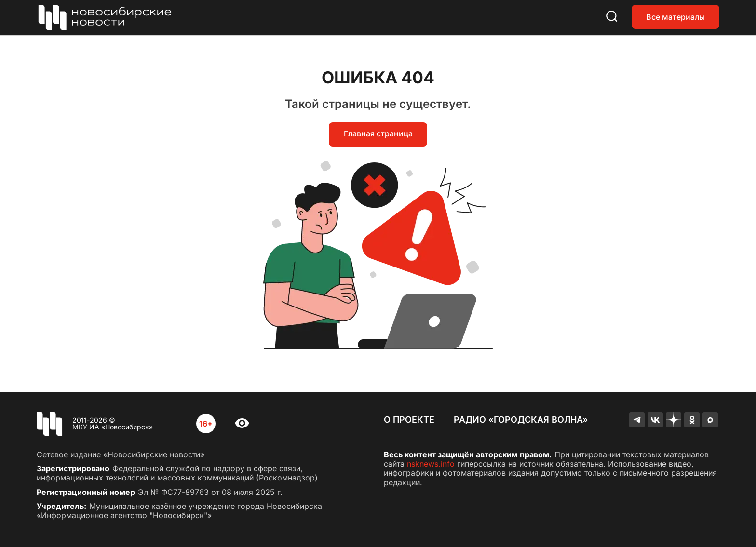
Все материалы (675, 17)
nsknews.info (431, 464)
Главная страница (378, 133)
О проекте (409, 420)
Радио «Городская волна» (521, 420)
